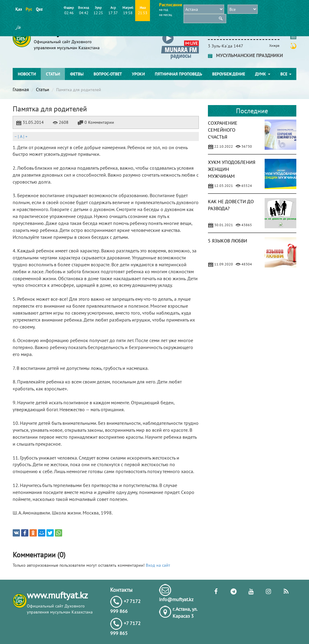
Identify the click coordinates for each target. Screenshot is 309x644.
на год (164, 10)
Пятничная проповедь (178, 74)
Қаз (19, 9)
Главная (21, 89)
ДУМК (263, 74)
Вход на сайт (158, 565)
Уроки (138, 74)
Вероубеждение (229, 74)
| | (21, 136)
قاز (18, 27)
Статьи (53, 74)
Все (286, 74)
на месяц (166, 15)
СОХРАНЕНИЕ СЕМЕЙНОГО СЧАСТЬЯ (223, 130)
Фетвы (77, 74)
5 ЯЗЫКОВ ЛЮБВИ (228, 241)
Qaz (39, 9)
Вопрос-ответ (108, 74)
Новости (27, 74)
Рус (29, 9)
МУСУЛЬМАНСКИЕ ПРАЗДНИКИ (245, 55)
